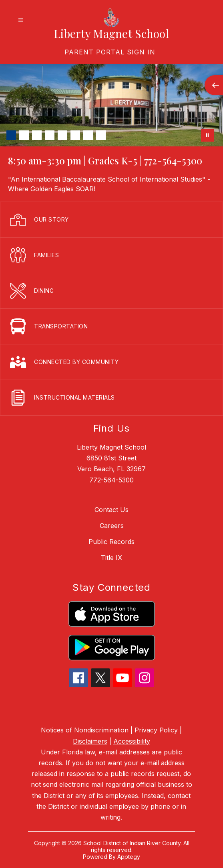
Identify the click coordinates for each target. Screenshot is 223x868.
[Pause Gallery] (207, 135)
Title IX (111, 558)
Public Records (111, 542)
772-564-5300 (111, 480)
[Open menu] (21, 20)
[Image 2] (24, 135)
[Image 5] (62, 135)
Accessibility (132, 741)
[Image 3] (37, 135)
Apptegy (129, 857)
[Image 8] (101, 135)
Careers (112, 526)
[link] (110, 52)
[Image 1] (11, 135)
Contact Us (111, 510)
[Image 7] (88, 135)
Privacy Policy (156, 730)
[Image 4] (50, 135)
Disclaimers (90, 741)
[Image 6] (75, 135)
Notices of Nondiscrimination (85, 730)
